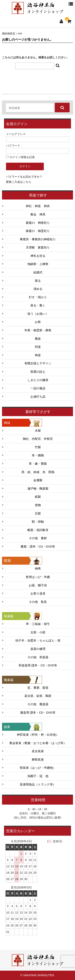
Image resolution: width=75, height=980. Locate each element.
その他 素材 (38, 538)
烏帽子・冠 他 (38, 776)
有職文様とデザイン (38, 363)
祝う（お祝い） (38, 314)
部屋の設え (38, 372)
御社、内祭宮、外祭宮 (38, 439)
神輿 (38, 569)
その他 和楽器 (38, 657)
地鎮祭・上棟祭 (38, 264)
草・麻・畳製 (38, 464)
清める (38, 289)
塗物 (38, 505)
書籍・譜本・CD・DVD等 (38, 547)
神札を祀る (38, 256)
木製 (38, 431)
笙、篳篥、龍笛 (38, 688)
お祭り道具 (38, 594)
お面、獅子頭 (38, 585)
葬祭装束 (38, 760)
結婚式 (38, 272)
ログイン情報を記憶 (20, 157)
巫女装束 (38, 751)
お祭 (38, 322)
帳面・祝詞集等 (38, 530)
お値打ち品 (38, 397)
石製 (38, 513)
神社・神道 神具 (38, 206)
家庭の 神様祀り (38, 223)
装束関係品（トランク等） (38, 784)
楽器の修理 (38, 649)
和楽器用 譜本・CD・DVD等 (38, 665)
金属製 (38, 480)
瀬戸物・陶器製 (38, 489)
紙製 (38, 497)
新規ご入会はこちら (19, 182)
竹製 (38, 447)
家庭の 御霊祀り (38, 231)
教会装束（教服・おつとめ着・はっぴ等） (38, 743)
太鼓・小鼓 (38, 632)
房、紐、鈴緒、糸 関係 (38, 472)
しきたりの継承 (38, 380)
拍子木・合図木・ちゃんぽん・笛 (38, 641)
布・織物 (38, 455)
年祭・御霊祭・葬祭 (38, 330)
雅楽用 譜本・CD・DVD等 (38, 713)
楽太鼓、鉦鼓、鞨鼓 (38, 696)
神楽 (38, 355)
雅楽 (38, 339)
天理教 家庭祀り (38, 247)
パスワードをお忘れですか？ (24, 177)
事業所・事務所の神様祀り (38, 239)
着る (38, 281)
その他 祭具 (38, 602)
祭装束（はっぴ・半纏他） (38, 768)
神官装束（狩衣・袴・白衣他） (38, 735)
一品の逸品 (38, 388)
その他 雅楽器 (38, 704)
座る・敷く (38, 305)
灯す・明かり (38, 297)
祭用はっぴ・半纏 (38, 577)
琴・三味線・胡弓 (38, 624)
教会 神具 (38, 214)
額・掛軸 (38, 522)
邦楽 (38, 347)
